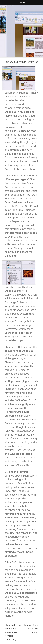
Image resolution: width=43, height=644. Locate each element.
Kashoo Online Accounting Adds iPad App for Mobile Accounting (13, 632)
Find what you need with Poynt (31, 629)
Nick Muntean (30, 62)
